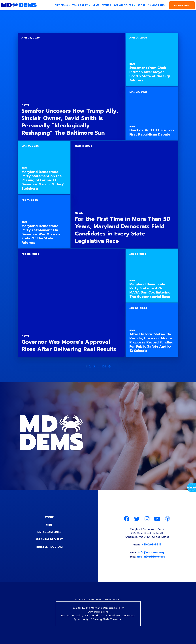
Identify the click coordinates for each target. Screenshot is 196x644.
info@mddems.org (151, 554)
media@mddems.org (151, 558)
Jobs (49, 525)
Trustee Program (49, 547)
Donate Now (182, 5)
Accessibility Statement (88, 602)
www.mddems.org (98, 614)
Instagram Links (49, 532)
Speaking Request (49, 539)
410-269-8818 (152, 546)
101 (104, 367)
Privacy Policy (113, 602)
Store (49, 517)
